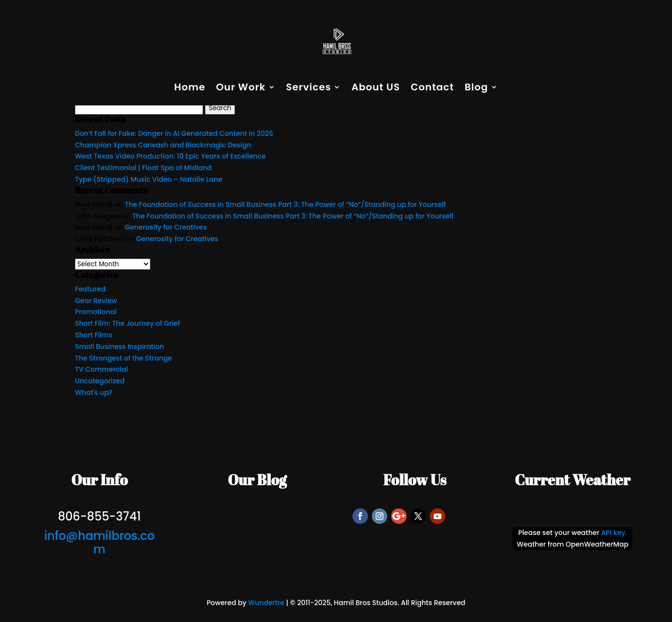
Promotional (96, 312)
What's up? (94, 392)
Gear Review (96, 301)
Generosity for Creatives (166, 227)
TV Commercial (101, 369)
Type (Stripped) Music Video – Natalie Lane (149, 179)
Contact (432, 89)
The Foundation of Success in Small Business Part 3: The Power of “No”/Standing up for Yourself (285, 204)
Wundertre (266, 603)
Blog (476, 89)
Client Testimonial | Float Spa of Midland (143, 168)
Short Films (94, 335)
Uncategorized (100, 381)
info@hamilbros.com (99, 543)
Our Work (241, 89)
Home (190, 89)
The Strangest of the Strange (124, 358)
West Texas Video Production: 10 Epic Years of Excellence (170, 156)
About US (376, 89)
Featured (90, 289)
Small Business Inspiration (119, 347)
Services (309, 89)
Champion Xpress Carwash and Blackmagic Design (163, 145)
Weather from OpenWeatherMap (573, 544)
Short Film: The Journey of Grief (127, 323)
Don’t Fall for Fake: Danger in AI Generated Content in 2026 (174, 133)
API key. (614, 533)
